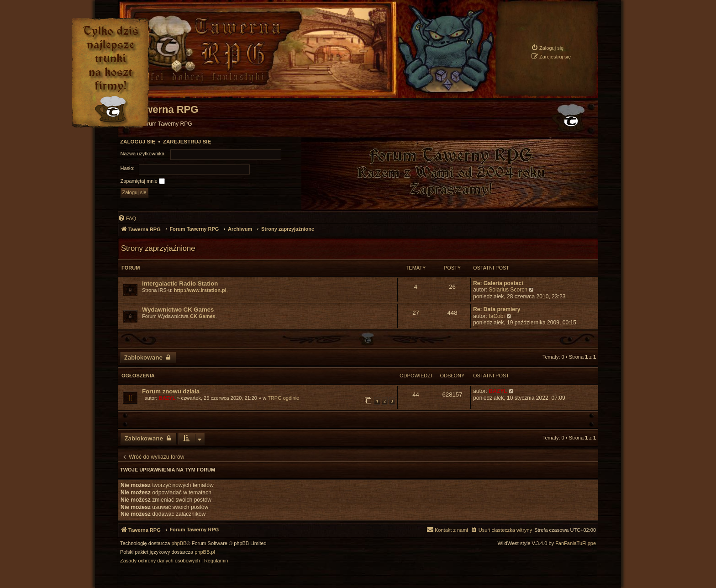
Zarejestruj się (187, 142)
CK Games (203, 316)
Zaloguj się (138, 142)
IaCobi (497, 316)
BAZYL (167, 398)
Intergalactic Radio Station (180, 283)
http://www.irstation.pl (200, 290)
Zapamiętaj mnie (143, 181)
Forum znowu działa (171, 391)
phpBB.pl (205, 552)
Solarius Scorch (508, 290)
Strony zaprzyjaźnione (158, 248)
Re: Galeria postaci (498, 283)
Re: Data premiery (497, 309)
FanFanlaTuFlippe (576, 543)
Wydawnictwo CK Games (178, 310)
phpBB (179, 543)
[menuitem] (547, 48)
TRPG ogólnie (283, 398)
